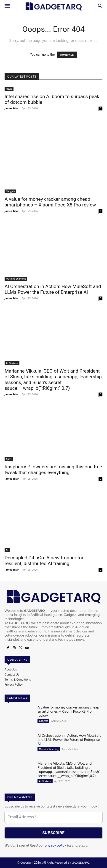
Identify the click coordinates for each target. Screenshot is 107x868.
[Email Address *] (53, 817)
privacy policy (56, 845)
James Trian (12, 108)
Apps (9, 459)
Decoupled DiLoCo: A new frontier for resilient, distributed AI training (44, 561)
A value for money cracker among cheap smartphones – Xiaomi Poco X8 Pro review (50, 202)
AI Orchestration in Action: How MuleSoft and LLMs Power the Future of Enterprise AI (53, 289)
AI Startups (12, 363)
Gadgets (10, 191)
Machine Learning (16, 279)
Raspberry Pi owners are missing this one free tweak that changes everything (53, 470)
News (9, 89)
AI (7, 550)
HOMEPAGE (67, 55)
